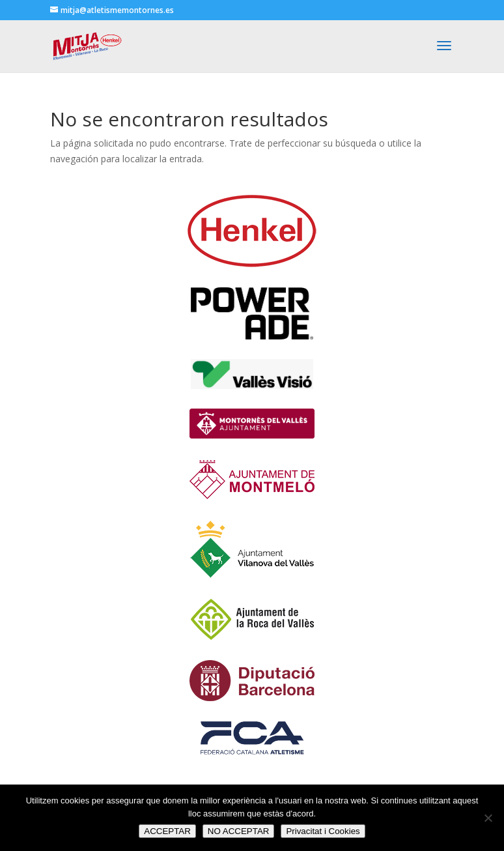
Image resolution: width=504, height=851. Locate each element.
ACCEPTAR (167, 831)
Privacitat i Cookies (323, 831)
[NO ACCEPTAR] (488, 818)
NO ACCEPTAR (239, 831)
